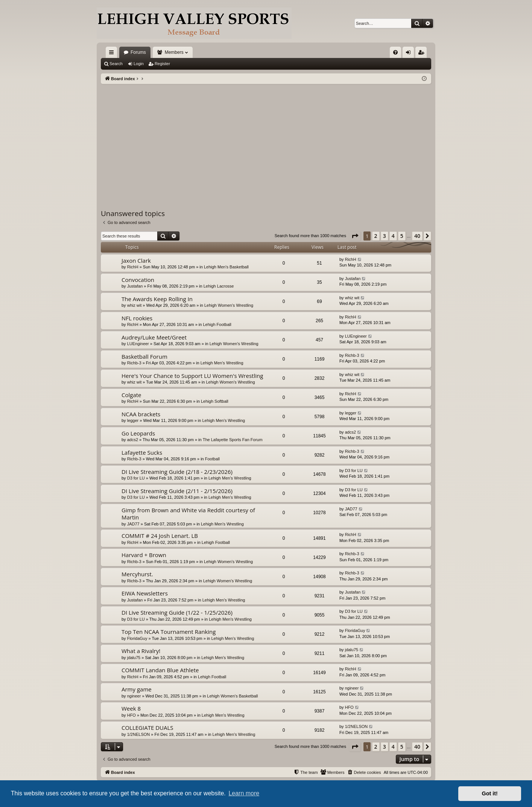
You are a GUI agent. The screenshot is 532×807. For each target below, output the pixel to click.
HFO (131, 715)
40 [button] (417, 236)
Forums (138, 52)
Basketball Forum (144, 356)
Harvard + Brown (144, 555)
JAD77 (133, 524)
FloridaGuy (137, 638)
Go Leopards (138, 433)
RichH (133, 267)
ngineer (134, 696)
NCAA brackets (141, 414)
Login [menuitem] (410, 54)
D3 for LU (136, 478)
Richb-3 (134, 363)
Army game (137, 689)
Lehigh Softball (215, 401)
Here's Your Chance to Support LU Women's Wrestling (192, 376)
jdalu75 (134, 658)
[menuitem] (395, 52)
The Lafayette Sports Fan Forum (233, 440)
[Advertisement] (266, 140)
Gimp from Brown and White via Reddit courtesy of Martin (188, 514)
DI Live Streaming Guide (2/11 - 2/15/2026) (177, 491)
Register (162, 64)
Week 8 (131, 708)
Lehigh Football (217, 324)
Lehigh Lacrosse (219, 286)
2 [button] (376, 236)
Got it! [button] (490, 793)
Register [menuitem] (423, 54)
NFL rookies (137, 318)
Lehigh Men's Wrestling (222, 363)
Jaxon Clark (136, 260)
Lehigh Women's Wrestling (229, 305)
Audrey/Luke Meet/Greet (154, 337)
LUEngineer (138, 344)
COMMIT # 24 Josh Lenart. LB (160, 536)
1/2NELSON (139, 734)
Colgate (131, 395)
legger (133, 420)
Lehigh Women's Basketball (232, 696)
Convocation (138, 280)
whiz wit (135, 305)
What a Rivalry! (141, 651)
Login (139, 64)
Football (212, 459)
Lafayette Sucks (142, 452)
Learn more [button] (244, 793)
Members (174, 52)
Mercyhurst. (137, 574)
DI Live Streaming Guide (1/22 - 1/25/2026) (177, 612)
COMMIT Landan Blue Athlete (160, 670)
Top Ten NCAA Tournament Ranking (169, 632)
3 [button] (385, 236)
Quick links (113, 54)
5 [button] (402, 236)
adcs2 (133, 440)
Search (116, 64)
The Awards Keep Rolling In (157, 299)
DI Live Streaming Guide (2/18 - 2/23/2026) (177, 472)
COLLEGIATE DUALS (147, 728)
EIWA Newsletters (145, 593)
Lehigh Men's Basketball (226, 267)
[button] (355, 236)
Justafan (135, 286)
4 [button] (393, 236)
